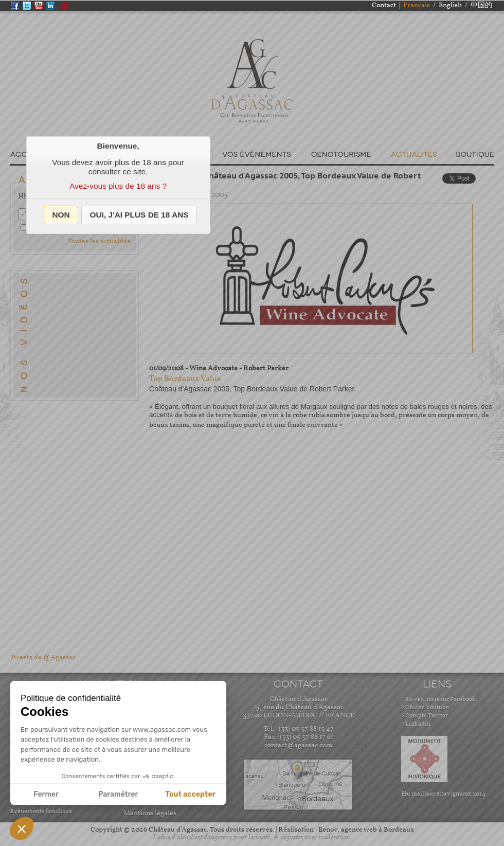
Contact (384, 5)
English (450, 5)
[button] (61, 215)
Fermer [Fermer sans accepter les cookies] (46, 794)
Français (417, 5)
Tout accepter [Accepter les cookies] (190, 794)
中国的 (481, 5)
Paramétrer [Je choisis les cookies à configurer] (118, 794)
